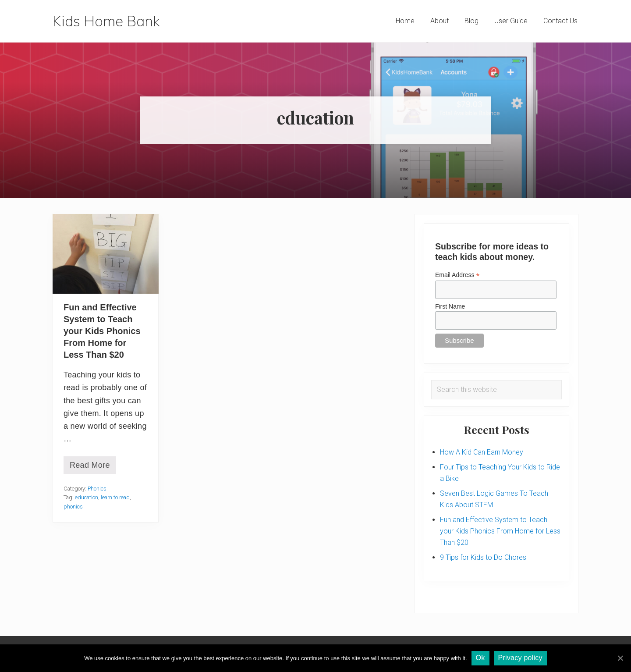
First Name (450, 306)
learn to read (115, 497)
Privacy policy (520, 658)
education (87, 497)
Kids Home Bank (106, 21)
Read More (90, 467)
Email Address (457, 275)
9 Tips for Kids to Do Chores (483, 557)
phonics (73, 507)
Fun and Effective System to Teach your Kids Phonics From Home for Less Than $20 (102, 331)
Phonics (97, 489)
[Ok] (620, 658)
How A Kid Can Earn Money (482, 452)
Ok (480, 658)
